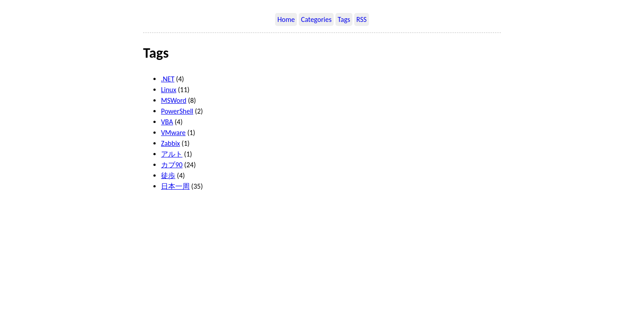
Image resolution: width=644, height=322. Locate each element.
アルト (172, 154)
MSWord (174, 100)
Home (286, 19)
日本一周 (175, 186)
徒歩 (168, 176)
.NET (168, 79)
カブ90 (172, 165)
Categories (316, 19)
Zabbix (171, 143)
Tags (344, 19)
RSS (362, 19)
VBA (167, 122)
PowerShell (177, 111)
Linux (169, 90)
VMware (173, 133)
